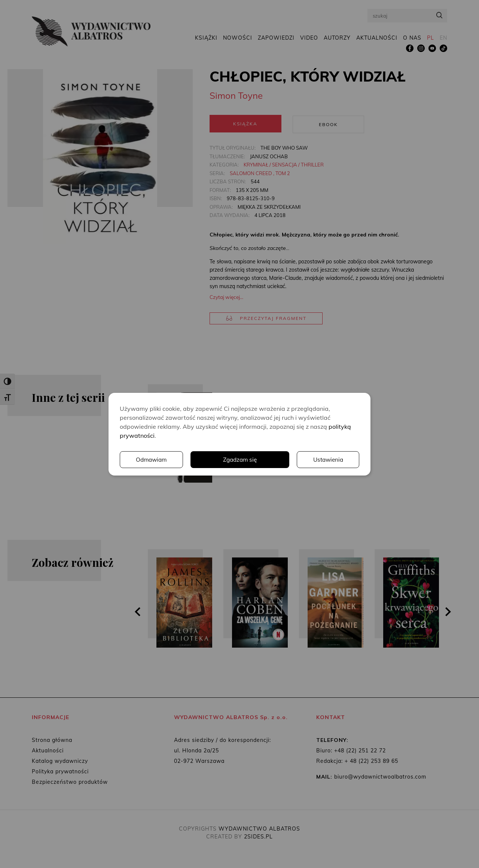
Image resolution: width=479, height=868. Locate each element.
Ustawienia (256, 459)
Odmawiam (327, 459)
